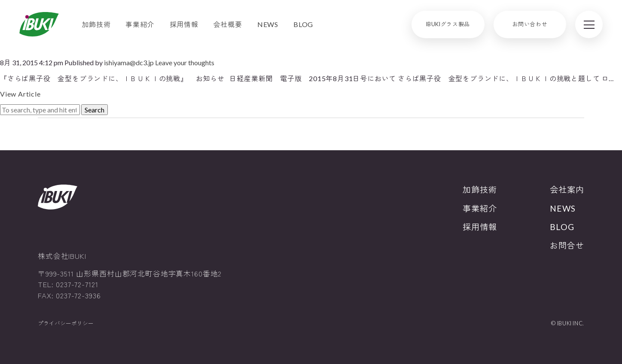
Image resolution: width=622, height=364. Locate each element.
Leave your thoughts (185, 62)
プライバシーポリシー (66, 323)
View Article (20, 94)
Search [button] (95, 110)
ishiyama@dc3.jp (129, 62)
